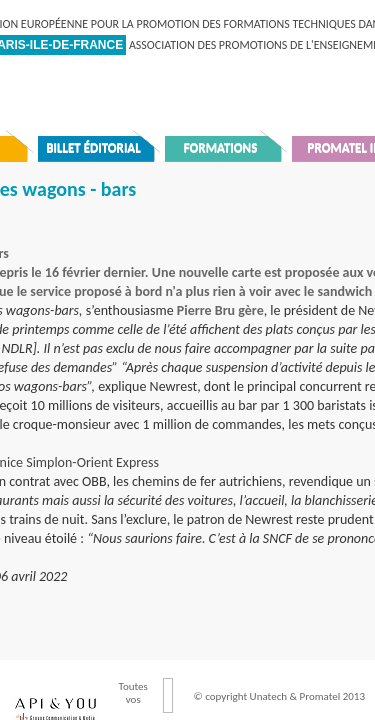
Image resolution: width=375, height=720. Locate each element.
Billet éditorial (93, 147)
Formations (221, 147)
